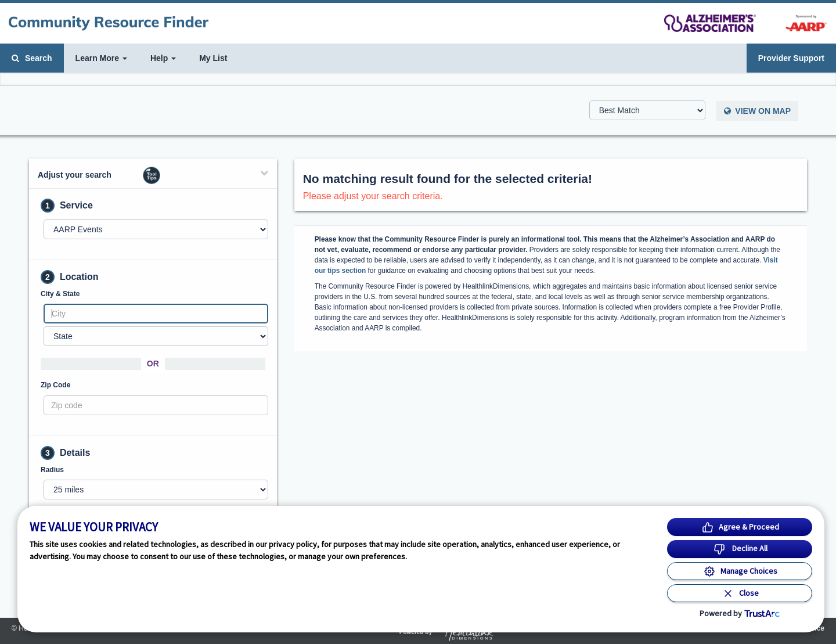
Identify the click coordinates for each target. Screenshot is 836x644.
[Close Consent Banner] (740, 593)
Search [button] (32, 58)
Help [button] (163, 58)
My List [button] (213, 58)
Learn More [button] (101, 58)
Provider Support (791, 58)
